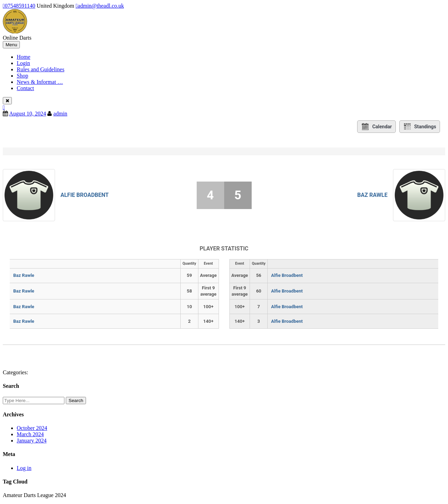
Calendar (376, 127)
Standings (420, 127)
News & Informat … (40, 82)
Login (23, 63)
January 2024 (32, 441)
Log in (24, 468)
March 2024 (30, 434)
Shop (22, 76)
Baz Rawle (372, 195)
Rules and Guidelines (41, 69)
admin (60, 114)
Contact (25, 88)
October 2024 (32, 428)
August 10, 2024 (27, 114)
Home (23, 57)
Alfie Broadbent (85, 195)
